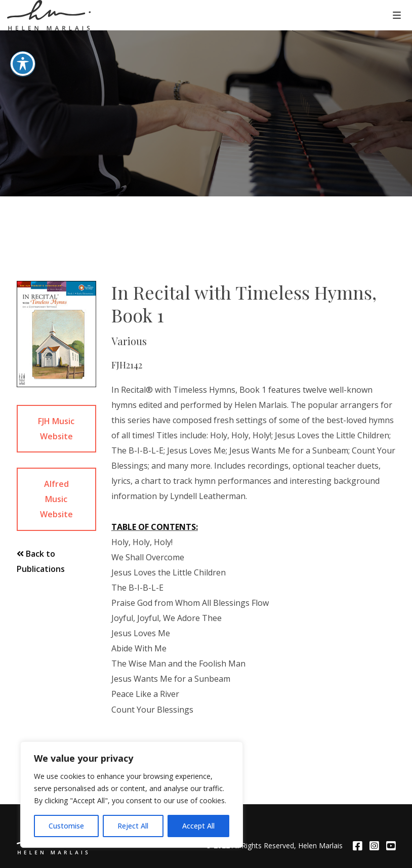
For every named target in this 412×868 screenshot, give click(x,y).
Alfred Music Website (56, 499)
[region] (132, 795)
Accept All (198, 826)
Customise (66, 826)
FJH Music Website (56, 429)
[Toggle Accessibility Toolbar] (23, 40)
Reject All (133, 826)
